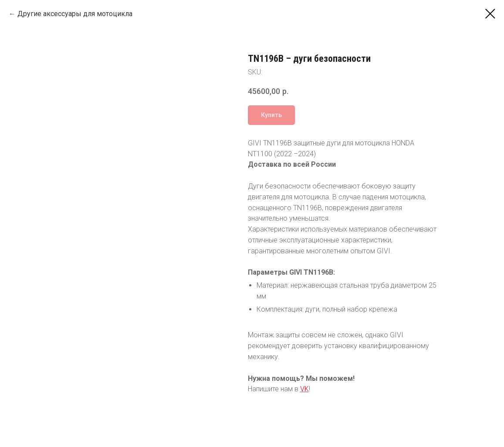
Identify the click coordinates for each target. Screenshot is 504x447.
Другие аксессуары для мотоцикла (75, 14)
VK (304, 389)
